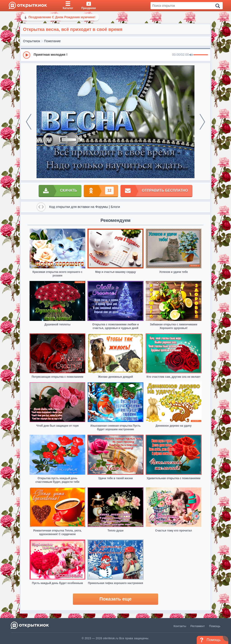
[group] (115, 55)
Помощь (215, 626)
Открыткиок (32, 41)
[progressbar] (201, 55)
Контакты (180, 626)
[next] (202, 122)
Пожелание (52, 41)
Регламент (198, 626)
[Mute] (191, 55)
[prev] (29, 122)
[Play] (27, 55)
